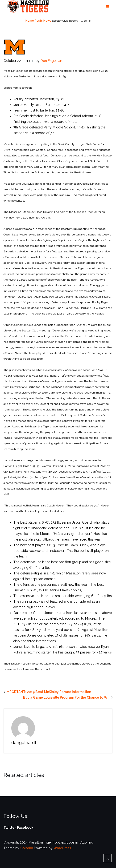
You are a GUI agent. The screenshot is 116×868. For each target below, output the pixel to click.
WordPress (62, 848)
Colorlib (27, 848)
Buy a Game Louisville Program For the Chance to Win (67, 697)
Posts (39, 21)
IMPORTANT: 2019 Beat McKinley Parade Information (48, 692)
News (47, 21)
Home (30, 21)
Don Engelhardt (52, 61)
